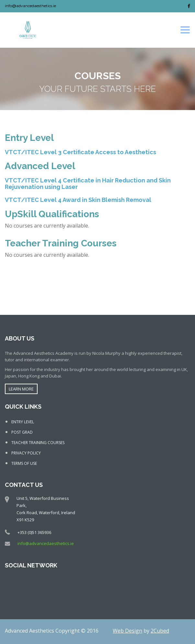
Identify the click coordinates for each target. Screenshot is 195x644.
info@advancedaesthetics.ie (30, 6)
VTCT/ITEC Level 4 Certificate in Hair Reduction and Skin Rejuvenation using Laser (88, 184)
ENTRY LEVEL (23, 422)
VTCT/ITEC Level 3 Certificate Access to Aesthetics (80, 152)
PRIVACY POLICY (26, 453)
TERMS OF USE (24, 463)
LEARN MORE (21, 389)
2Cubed (160, 631)
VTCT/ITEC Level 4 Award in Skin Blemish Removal (78, 200)
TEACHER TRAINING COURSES (38, 443)
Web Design (127, 631)
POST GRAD (22, 432)
